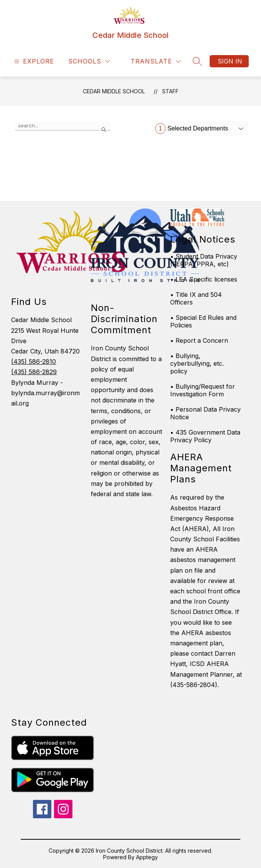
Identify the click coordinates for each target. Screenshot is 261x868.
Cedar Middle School (114, 91)
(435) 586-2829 (34, 372)
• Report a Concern (199, 340)
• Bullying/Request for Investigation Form (203, 390)
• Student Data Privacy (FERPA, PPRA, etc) (204, 260)
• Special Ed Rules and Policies (203, 321)
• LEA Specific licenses (204, 279)
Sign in (230, 61)
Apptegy (147, 857)
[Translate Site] (156, 61)
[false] (63, 126)
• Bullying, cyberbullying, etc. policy (197, 363)
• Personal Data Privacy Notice (205, 413)
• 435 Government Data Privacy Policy (205, 436)
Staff (170, 91)
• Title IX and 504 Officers (196, 298)
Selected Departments (192, 129)
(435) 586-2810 (34, 362)
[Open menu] (33, 61)
